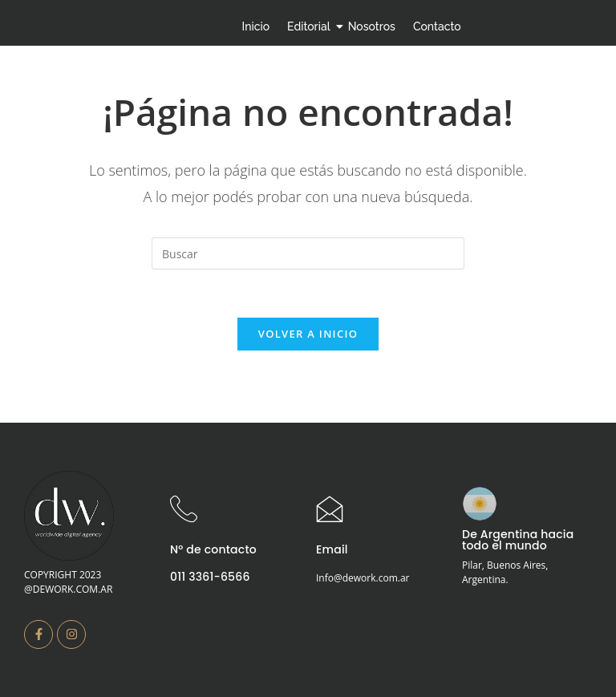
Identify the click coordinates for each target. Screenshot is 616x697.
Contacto (437, 26)
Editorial (311, 26)
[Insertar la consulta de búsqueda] (308, 253)
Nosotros (372, 26)
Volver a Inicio (308, 334)
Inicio (256, 26)
